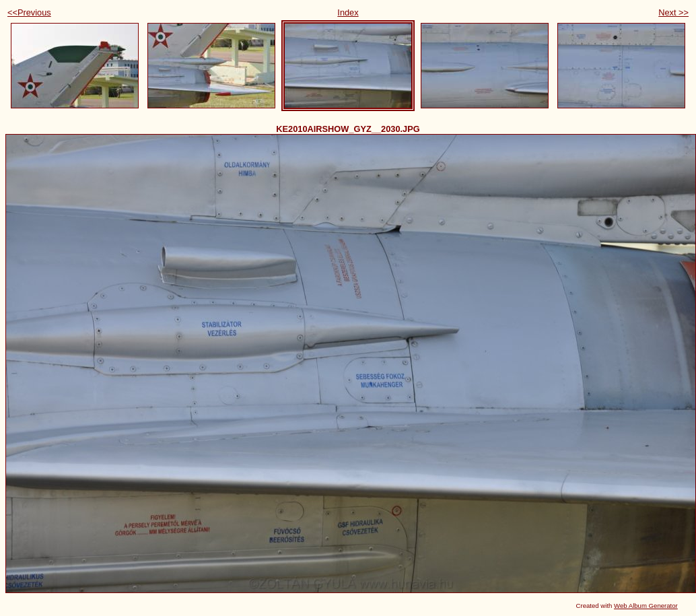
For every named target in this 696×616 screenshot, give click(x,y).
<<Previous (29, 12)
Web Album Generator (646, 606)
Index (348, 12)
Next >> (673, 12)
